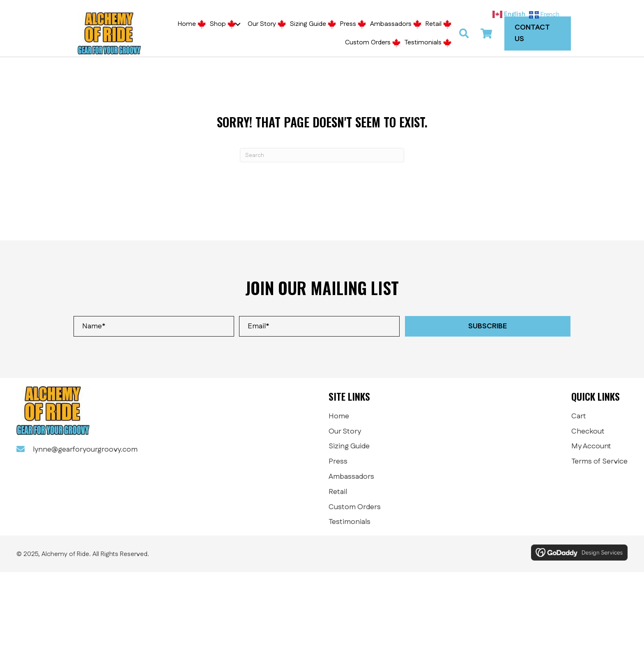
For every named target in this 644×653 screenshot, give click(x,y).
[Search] (322, 156)
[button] (238, 24)
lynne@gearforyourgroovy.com (85, 450)
